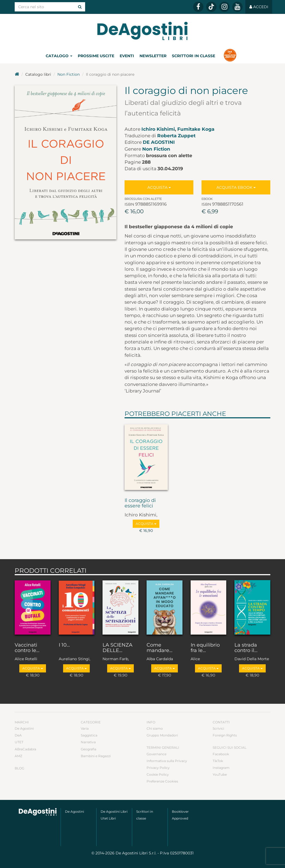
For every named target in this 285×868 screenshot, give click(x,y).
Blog (19, 768)
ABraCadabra (25, 749)
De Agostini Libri (114, 811)
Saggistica (89, 735)
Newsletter (153, 56)
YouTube (220, 774)
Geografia (89, 749)
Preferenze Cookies (162, 781)
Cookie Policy (158, 774)
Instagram (221, 768)
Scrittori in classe (193, 56)
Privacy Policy (158, 768)
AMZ (18, 756)
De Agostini (159, 142)
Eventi (127, 56)
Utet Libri (108, 818)
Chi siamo (155, 728)
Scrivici (218, 728)
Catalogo (59, 56)
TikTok (218, 761)
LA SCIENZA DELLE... (117, 648)
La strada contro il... (246, 648)
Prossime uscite (96, 56)
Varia (85, 728)
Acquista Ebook (236, 187)
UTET (19, 742)
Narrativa (88, 742)
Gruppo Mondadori (162, 735)
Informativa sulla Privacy (167, 761)
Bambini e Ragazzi (96, 756)
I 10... (64, 645)
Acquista (159, 187)
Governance (157, 754)
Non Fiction (69, 74)
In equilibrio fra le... (205, 648)
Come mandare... (159, 648)
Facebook (221, 754)
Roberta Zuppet (176, 136)
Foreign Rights (225, 735)
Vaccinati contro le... (27, 648)
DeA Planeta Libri (142, 31)
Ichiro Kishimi (158, 129)
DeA (18, 735)
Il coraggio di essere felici (140, 503)
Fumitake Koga (196, 129)
